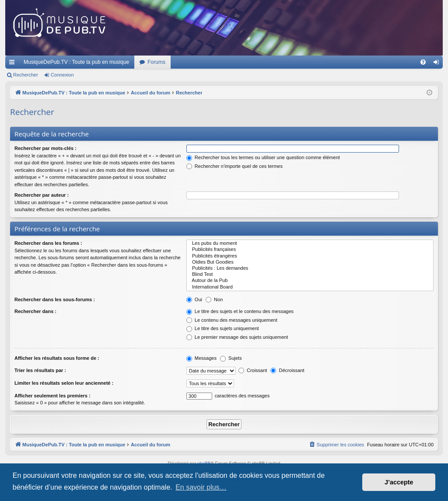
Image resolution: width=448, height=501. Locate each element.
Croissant (253, 370)
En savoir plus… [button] (201, 487)
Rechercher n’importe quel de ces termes (234, 166)
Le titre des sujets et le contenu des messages (240, 311)
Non (214, 299)
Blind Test (310, 275)
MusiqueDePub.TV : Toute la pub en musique (76, 62)
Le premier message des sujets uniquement (237, 337)
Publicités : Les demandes (310, 268)
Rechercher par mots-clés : (45, 148)
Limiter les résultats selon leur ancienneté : (64, 383)
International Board (310, 287)
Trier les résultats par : (40, 370)
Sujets (231, 358)
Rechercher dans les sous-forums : (55, 299)
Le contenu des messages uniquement (232, 320)
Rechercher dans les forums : (48, 243)
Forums (156, 62)
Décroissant (287, 370)
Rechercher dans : (35, 311)
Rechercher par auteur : (42, 195)
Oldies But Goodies (310, 262)
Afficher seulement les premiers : (52, 396)
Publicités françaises (310, 250)
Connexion (62, 75)
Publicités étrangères (310, 256)
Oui (194, 299)
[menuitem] (423, 62)
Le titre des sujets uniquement (223, 328)
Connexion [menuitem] (438, 64)
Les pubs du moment (310, 244)
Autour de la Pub (310, 281)
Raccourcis (14, 64)
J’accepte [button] (399, 482)
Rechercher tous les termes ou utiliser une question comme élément (263, 157)
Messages (201, 358)
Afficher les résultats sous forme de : (57, 358)
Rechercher (26, 75)
